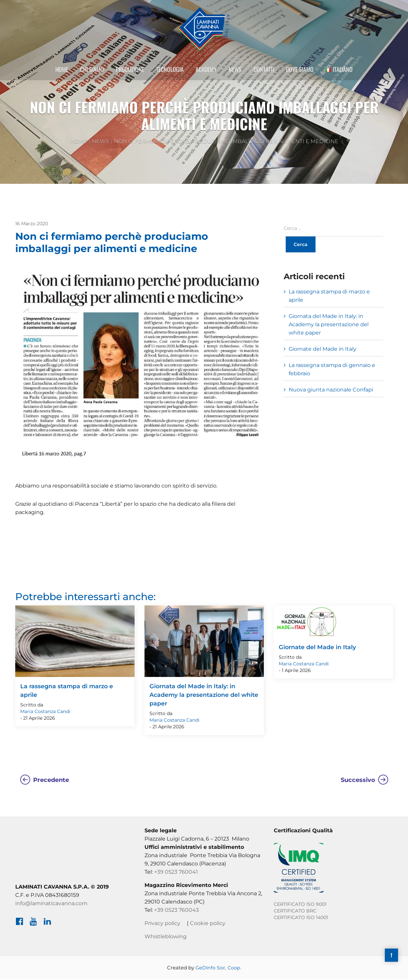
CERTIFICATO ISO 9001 (300, 905)
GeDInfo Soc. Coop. (218, 968)
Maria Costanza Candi (45, 712)
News (235, 74)
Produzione (130, 74)
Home (62, 74)
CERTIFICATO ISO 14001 (301, 918)
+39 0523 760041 (176, 873)
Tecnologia (170, 74)
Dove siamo (300, 74)
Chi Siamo (92, 74)
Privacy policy (162, 924)
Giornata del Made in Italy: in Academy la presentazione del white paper (329, 324)
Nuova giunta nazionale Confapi (331, 390)
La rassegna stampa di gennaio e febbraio (332, 369)
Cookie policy (208, 924)
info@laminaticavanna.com (51, 904)
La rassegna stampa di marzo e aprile (329, 296)
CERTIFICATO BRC (295, 911)
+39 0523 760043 (176, 911)
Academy (206, 74)
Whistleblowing (166, 937)
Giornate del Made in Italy (322, 349)
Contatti (264, 74)
